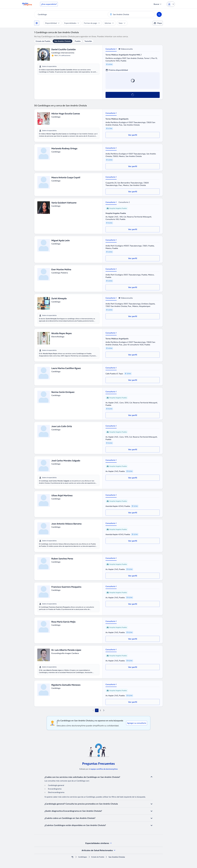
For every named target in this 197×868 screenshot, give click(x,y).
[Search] (159, 14)
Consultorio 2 (124, 202)
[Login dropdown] (171, 4)
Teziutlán (88, 41)
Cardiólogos (82, 857)
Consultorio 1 (111, 49)
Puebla (78, 41)
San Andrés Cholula (62, 41)
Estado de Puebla (43, 41)
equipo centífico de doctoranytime (104, 769)
